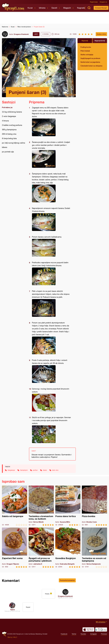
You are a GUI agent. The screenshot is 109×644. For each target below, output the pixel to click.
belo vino (55, 470)
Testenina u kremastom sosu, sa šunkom (41, 506)
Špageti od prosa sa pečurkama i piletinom (41, 548)
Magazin (67, 8)
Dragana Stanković (21, 34)
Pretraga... (89, 8)
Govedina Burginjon (68, 548)
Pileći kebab (85, 51)
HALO (15, 637)
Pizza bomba (94, 506)
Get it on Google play (101, 629)
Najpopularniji (100, 41)
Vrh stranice (101, 622)
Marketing (39, 634)
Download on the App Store (88, 629)
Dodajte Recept (101, 8)
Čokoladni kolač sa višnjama (91, 66)
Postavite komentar (67, 580)
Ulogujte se (103, 2)
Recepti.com (13, 7)
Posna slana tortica (68, 506)
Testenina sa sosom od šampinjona (94, 548)
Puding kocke (86, 47)
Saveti (54, 8)
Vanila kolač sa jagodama (90, 62)
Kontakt (45, 634)
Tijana (12, 610)
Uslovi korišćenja (30, 634)
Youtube (83, 634)
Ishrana (42, 8)
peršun (35, 470)
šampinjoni (24, 470)
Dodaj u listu (101, 34)
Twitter (74, 634)
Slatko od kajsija (87, 55)
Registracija (94, 2)
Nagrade (81, 8)
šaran (45, 470)
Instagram (94, 634)
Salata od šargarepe (15, 506)
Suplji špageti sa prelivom (90, 58)
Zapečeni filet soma (15, 548)
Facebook (64, 634)
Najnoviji (85, 41)
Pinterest (104, 634)
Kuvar (30, 8)
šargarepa (11, 470)
